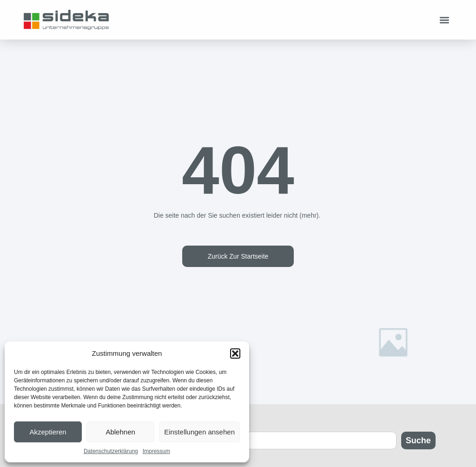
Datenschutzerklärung (111, 451)
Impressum (156, 451)
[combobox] (317, 440)
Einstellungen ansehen (199, 432)
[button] (235, 354)
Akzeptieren (48, 432)
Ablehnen (120, 432)
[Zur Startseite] (66, 20)
